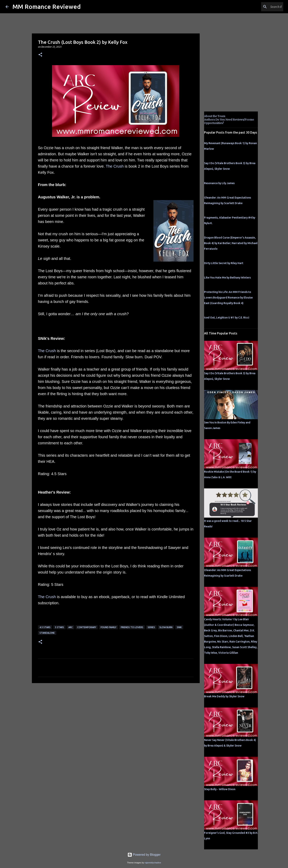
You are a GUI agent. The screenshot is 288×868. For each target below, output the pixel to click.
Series (151, 627)
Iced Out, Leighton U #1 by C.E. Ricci (227, 318)
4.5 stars (45, 627)
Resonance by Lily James (219, 183)
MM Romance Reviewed (47, 7)
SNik (179, 627)
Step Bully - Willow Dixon (220, 789)
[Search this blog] (263, 7)
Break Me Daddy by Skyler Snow (224, 696)
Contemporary (87, 627)
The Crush (115, 166)
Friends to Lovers (132, 627)
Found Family (108, 627)
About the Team (215, 116)
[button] (40, 55)
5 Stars (59, 627)
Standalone (47, 633)
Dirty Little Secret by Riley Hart (224, 263)
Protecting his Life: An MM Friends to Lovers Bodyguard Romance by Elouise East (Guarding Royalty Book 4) (228, 298)
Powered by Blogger (144, 855)
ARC (71, 627)
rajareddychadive (153, 863)
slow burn (166, 627)
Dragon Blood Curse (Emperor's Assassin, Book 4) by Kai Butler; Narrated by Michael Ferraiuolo (231, 243)
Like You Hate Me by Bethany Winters (227, 278)
